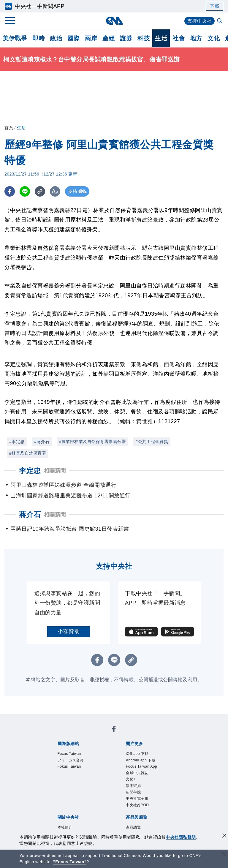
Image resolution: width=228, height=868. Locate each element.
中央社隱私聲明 (181, 837)
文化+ (132, 785)
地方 (196, 38)
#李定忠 (17, 442)
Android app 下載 (145, 762)
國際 (73, 38)
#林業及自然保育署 (28, 453)
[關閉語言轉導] (224, 855)
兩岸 (91, 38)
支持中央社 (200, 21)
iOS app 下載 (141, 754)
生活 (161, 38)
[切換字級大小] (55, 191)
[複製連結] (40, 191)
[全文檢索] (220, 21)
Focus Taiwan (73, 754)
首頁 (9, 128)
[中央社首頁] (114, 21)
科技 (144, 38)
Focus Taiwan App (146, 769)
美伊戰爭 (15, 38)
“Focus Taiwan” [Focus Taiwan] (70, 862)
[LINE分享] (25, 191)
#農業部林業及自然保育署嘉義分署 (93, 442)
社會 (179, 38)
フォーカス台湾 (75, 762)
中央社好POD (141, 815)
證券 (126, 38)
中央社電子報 (141, 808)
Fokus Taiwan (73, 769)
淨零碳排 (136, 792)
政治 (56, 38)
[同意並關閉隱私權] (224, 836)
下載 (214, 6)
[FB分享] (10, 191)
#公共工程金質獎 (152, 442)
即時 (38, 38)
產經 (109, 38)
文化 (214, 38)
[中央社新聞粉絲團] (114, 730)
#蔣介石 (42, 442)
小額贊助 (69, 631)
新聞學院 (136, 800)
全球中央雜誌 (141, 777)
